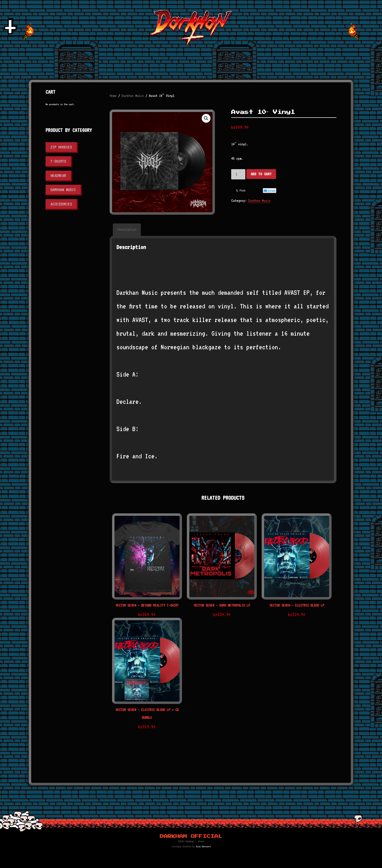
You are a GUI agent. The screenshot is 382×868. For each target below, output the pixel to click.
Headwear (58, 175)
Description (127, 230)
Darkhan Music (133, 96)
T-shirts (58, 161)
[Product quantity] (238, 174)
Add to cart (261, 174)
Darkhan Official (191, 836)
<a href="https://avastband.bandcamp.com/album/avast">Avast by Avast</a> (223, 266)
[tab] (127, 230)
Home (113, 96)
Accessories (61, 204)
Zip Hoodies (61, 147)
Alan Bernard (203, 846)
